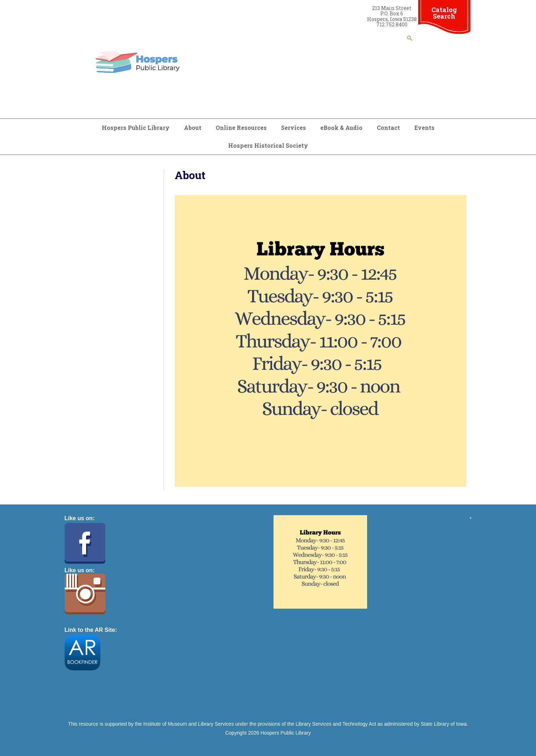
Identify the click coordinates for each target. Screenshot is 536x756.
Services (294, 128)
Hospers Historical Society (268, 145)
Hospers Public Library (136, 128)
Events (424, 128)
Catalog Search (444, 13)
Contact (388, 128)
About (193, 128)
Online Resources (241, 128)
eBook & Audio (341, 128)
